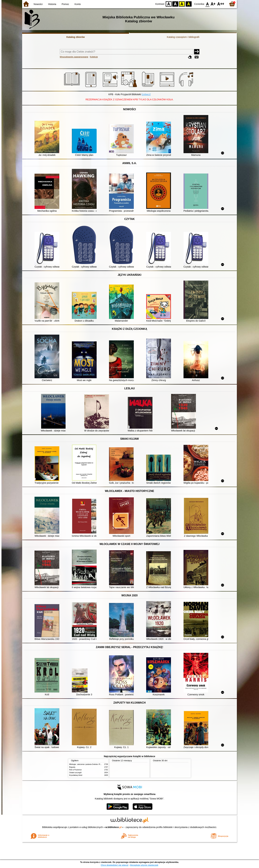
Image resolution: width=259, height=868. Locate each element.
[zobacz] (146, 94)
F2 (221, 4)
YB (182, 4)
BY (189, 4)
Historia (52, 4)
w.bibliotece (114, 827)
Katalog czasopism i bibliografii (183, 37)
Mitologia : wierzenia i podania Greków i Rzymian (87, 764)
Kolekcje (94, 57)
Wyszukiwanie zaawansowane (74, 57)
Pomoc (65, 4)
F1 (213, 4)
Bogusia (72, 767)
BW (175, 4)
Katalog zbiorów (76, 37)
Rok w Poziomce (75, 770)
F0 (207, 4)
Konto (78, 4)
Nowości (38, 4)
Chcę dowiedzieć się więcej (114, 865)
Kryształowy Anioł (76, 775)
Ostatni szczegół (75, 773)
